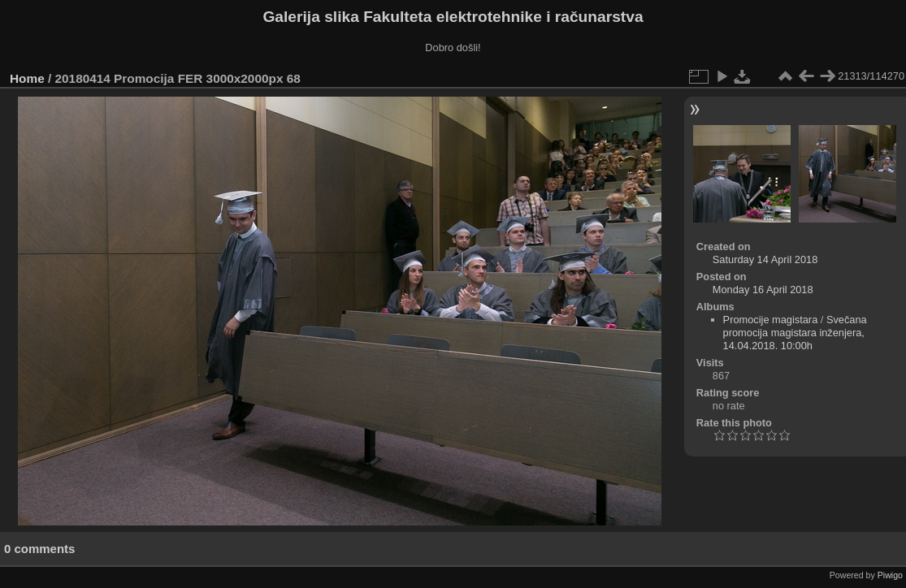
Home (27, 78)
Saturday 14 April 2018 (765, 259)
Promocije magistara (771, 320)
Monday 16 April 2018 (763, 290)
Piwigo (890, 575)
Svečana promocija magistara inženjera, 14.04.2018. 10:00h (795, 333)
